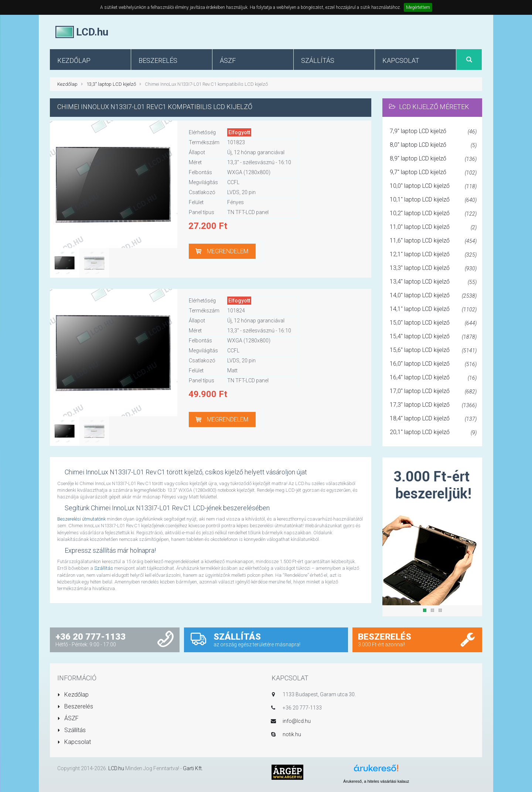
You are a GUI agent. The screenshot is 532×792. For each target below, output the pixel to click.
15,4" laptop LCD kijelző (433, 337)
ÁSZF (68, 718)
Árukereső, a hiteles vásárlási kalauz (376, 781)
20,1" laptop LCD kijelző (433, 433)
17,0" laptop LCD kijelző (433, 392)
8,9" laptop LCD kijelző (433, 159)
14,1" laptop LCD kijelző (433, 309)
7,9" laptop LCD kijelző (433, 132)
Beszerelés (75, 706)
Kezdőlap (67, 84)
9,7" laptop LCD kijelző (433, 173)
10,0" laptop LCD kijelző (433, 186)
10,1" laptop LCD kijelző (433, 200)
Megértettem (418, 7)
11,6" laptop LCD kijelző (433, 241)
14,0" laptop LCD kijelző (433, 296)
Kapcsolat (74, 742)
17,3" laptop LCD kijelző (433, 405)
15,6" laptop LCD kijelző (433, 351)
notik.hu (292, 734)
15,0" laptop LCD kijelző (433, 323)
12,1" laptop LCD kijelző (433, 255)
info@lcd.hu (297, 721)
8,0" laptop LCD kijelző (433, 145)
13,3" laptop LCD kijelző (111, 84)
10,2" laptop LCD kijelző (433, 214)
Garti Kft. (193, 768)
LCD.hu (116, 768)
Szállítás (104, 568)
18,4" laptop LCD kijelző (433, 419)
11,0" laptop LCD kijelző (433, 227)
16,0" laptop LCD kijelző (433, 364)
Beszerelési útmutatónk (81, 519)
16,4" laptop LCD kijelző (433, 378)
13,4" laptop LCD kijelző (433, 282)
